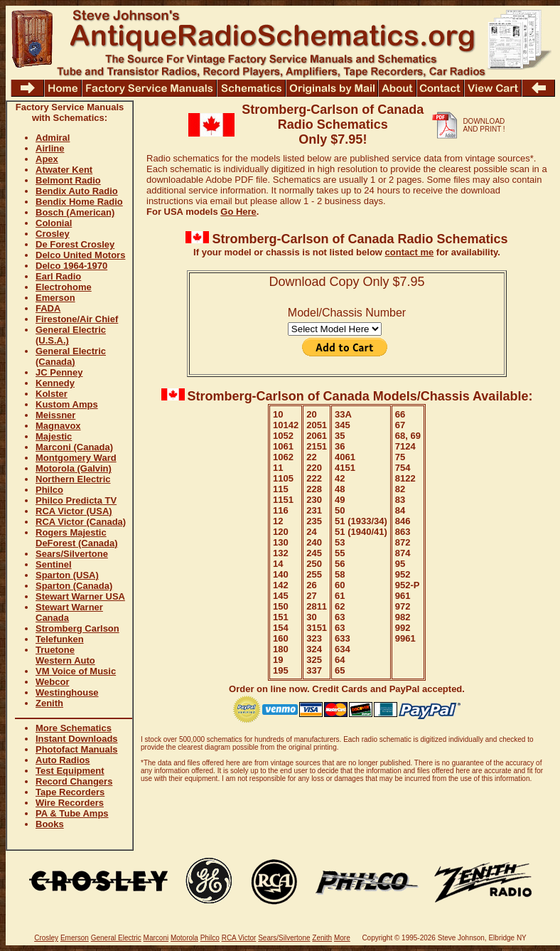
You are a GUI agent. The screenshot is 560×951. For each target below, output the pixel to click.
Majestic (54, 436)
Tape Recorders (70, 792)
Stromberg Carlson (77, 628)
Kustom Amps (67, 404)
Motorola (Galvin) (74, 468)
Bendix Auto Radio (77, 191)
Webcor (52, 682)
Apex (47, 159)
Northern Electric (73, 479)
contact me (410, 252)
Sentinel (54, 564)
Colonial (54, 223)
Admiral (53, 138)
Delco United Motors (80, 255)
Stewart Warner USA (80, 596)
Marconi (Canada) (74, 447)
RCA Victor (239, 938)
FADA (48, 308)
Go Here (238, 212)
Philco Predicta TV (76, 500)
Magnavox (58, 426)
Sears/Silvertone (72, 554)
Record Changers (74, 781)
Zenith (49, 703)
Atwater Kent (64, 170)
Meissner (55, 415)
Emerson (55, 298)
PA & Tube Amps (72, 813)
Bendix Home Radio (79, 202)
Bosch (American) (75, 212)
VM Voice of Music (76, 671)
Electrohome (64, 287)
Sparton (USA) (67, 575)
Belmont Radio (68, 180)
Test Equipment (70, 771)
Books (50, 824)
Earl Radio (58, 276)
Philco (49, 490)
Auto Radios (63, 760)
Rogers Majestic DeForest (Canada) (77, 538)
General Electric (116, 938)
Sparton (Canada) (74, 586)
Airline (50, 148)
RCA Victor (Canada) (81, 522)
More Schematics (74, 728)
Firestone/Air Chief (77, 319)
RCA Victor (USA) (74, 511)
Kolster (52, 394)
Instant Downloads (77, 739)
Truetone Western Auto (65, 655)
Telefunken (60, 639)
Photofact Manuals (77, 749)
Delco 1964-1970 (71, 266)
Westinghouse (67, 692)
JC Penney (59, 372)
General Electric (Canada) (71, 356)
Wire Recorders (70, 803)
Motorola (184, 938)
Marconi (156, 938)
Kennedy (55, 383)
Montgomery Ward (76, 458)
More (342, 938)
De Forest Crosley (75, 244)
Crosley (53, 234)
